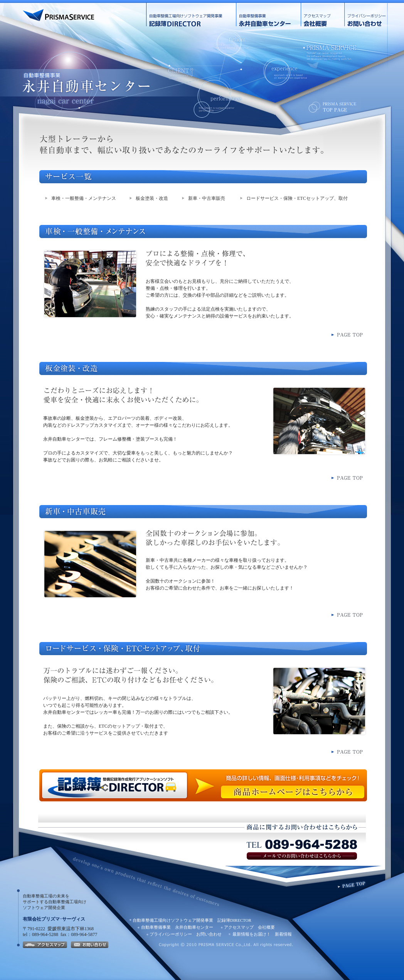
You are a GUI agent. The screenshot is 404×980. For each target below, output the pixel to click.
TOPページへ (333, 107)
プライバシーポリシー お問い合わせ (373, 15)
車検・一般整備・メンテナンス (84, 198)
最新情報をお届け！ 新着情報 (262, 934)
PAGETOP (352, 884)
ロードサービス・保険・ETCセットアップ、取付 (297, 198)
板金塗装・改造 (152, 198)
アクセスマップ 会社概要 (322, 15)
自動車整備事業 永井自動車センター (268, 15)
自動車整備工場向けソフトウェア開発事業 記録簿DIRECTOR (191, 15)
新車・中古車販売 (207, 198)
